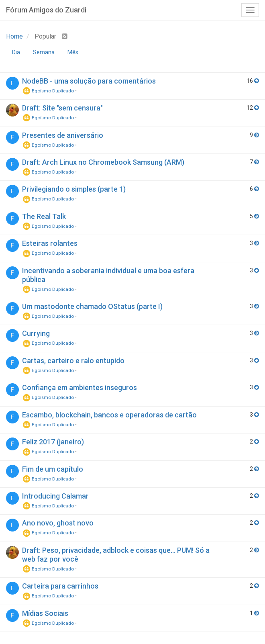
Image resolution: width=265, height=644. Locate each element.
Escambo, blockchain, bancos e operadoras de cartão (109, 415)
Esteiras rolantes (50, 243)
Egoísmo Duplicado (48, 91)
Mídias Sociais (45, 613)
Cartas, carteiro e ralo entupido (73, 361)
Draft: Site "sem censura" (62, 108)
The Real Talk (44, 216)
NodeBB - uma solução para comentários (89, 81)
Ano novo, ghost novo (58, 523)
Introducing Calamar (55, 496)
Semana (44, 52)
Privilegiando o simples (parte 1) (74, 189)
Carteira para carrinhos (60, 586)
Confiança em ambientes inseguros (79, 387)
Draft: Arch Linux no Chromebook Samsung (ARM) (103, 162)
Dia (16, 52)
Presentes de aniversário (63, 135)
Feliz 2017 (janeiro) (53, 442)
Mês (73, 52)
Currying (36, 333)
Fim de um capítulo (53, 469)
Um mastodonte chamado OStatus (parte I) (92, 306)
